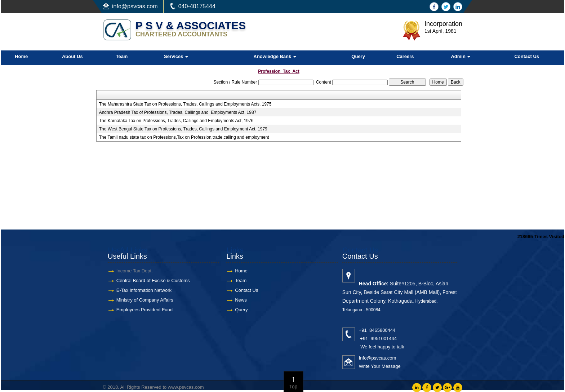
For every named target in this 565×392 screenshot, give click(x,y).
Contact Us (527, 56)
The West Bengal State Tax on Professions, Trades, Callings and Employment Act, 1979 (183, 129)
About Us (72, 56)
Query (358, 56)
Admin (461, 56)
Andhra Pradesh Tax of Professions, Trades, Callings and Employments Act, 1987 (178, 112)
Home (21, 56)
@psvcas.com (140, 6)
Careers (405, 56)
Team (122, 56)
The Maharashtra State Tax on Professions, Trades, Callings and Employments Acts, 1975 (185, 104)
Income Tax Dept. (130, 271)
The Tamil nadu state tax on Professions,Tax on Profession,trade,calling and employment (184, 137)
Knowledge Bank (275, 56)
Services (176, 56)
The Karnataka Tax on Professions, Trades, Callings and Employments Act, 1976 (176, 121)
